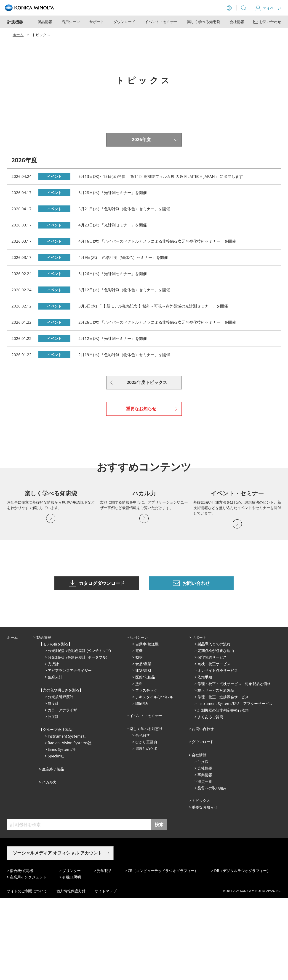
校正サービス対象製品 (216, 772)
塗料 (139, 766)
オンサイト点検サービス (218, 753)
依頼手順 (205, 759)
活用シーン (71, 22)
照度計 (53, 799)
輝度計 (53, 786)
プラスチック (146, 772)
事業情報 (205, 857)
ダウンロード (124, 22)
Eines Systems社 (62, 832)
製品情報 (45, 22)
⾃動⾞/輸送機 (147, 726)
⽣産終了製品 (53, 851)
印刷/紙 (141, 786)
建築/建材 (143, 753)
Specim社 (56, 838)
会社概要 (205, 850)
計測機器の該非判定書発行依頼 (223, 792)
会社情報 (237, 22)
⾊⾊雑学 (143, 817)
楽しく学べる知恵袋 (204, 22)
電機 (139, 733)
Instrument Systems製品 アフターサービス (235, 786)
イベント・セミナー (161, 22)
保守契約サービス (212, 739)
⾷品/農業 (143, 746)
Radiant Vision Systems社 (70, 825)
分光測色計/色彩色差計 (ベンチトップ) (79, 733)
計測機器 (15, 22)
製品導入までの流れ (214, 726)
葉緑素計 (55, 759)
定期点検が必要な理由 (216, 733)
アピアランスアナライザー (70, 753)
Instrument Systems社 (67, 818)
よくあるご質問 (210, 799)
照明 (139, 739)
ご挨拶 (203, 844)
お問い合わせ (203, 811)
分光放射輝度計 (61, 779)
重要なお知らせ (141, 409)
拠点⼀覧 (205, 864)
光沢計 (53, 746)
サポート (97, 22)
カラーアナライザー (64, 792)
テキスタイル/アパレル (154, 779)
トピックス (201, 883)
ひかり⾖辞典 (146, 824)
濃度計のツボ (146, 831)
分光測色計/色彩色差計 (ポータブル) (77, 739)
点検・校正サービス (214, 746)
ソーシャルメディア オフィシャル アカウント (57, 935)
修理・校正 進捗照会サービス (223, 779)
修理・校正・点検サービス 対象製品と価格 (234, 766)
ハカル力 (49, 864)
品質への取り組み (212, 870)
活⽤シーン (139, 720)
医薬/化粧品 (145, 759)
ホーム (18, 35)
